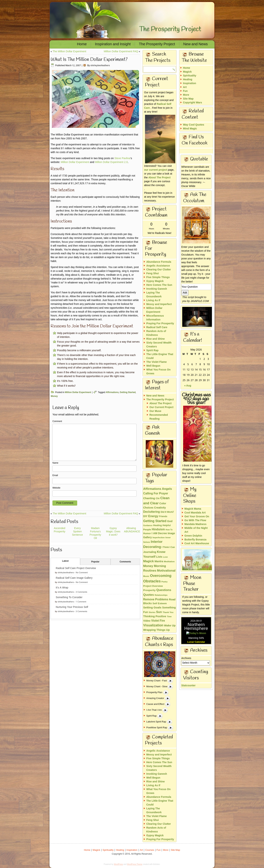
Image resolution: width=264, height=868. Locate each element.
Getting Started (128, 392)
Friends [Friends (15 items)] (163, 516)
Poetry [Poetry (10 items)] (165, 582)
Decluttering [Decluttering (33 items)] (152, 512)
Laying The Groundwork (154, 295)
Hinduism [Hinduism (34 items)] (158, 530)
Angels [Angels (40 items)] (167, 489)
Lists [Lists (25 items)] (159, 557)
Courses (150, 850)
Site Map (188, 99)
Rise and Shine (156, 339)
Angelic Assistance (158, 266)
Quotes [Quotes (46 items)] (148, 595)
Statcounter (188, 659)
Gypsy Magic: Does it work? (113, 532)
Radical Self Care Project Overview (76, 568)
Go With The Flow (195, 520)
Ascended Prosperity (59, 530)
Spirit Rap (152, 350)
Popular (95, 562)
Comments (125, 562)
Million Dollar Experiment (75, 162)
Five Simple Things (158, 277)
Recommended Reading (159, 417)
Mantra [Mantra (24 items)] (159, 561)
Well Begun (153, 366)
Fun (185, 91)
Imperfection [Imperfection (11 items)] (159, 538)
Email (55, 476)
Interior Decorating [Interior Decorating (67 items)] (153, 544)
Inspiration (190, 83)
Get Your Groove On (197, 517)
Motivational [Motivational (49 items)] (166, 571)
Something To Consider (69, 597)
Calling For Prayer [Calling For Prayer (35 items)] (156, 494)
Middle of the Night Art (196, 530)
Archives (186, 632)
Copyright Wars (192, 103)
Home (82, 44)
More (186, 95)
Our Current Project (161, 407)
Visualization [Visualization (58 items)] (153, 626)
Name (55, 463)
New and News (196, 44)
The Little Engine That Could (160, 356)
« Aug (188, 386)
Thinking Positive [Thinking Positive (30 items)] (155, 616)
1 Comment (81, 602)
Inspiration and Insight (113, 44)
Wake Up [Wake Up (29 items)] (170, 626)
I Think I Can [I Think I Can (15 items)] (168, 547)
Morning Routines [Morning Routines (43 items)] (155, 569)
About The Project (159, 178)
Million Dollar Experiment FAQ (121, 52)
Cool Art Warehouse (197, 544)
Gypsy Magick (155, 281)
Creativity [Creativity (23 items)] (160, 508)
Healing (188, 80)
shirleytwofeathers (100, 66)
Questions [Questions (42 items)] (164, 590)
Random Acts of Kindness (156, 333)
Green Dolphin (193, 536)
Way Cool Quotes (194, 125)
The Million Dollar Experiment (69, 52)
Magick (187, 72)
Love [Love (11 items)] (165, 557)
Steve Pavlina (122, 158)
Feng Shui (153, 274)
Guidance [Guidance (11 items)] (148, 526)
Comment (57, 421)
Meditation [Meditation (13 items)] (169, 562)
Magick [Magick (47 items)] (148, 561)
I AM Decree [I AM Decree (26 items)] (159, 534)
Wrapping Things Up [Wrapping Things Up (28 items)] (156, 630)
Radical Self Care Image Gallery (74, 578)
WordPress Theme (135, 864)
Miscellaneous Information (155, 318)
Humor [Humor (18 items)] (147, 534)
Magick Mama (193, 509)
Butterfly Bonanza (195, 540)
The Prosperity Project (170, 29)
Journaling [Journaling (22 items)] (150, 552)
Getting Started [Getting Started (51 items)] (155, 521)
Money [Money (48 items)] (148, 566)
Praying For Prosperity (160, 324)
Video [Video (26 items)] (147, 621)
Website (56, 488)
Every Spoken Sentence (77, 532)
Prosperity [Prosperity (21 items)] (149, 590)
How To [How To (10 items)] (169, 530)
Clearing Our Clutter (159, 270)
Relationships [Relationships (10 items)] (161, 595)
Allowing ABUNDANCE (132, 530)
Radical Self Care (158, 106)
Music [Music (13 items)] (146, 576)
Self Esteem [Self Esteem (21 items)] (160, 604)
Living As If (153, 300)
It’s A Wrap (62, 588)
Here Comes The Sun (159, 285)
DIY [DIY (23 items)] (145, 516)
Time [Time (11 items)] (169, 617)
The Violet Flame (156, 362)
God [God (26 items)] (170, 521)
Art (185, 87)
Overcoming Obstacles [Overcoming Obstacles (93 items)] (157, 579)
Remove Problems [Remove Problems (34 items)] (156, 600)
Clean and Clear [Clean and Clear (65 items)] (156, 501)
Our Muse (155, 411)
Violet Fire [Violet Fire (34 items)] (158, 621)
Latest (65, 561)
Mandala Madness (195, 524)
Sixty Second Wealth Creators (159, 345)
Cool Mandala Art (195, 513)
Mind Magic (190, 129)
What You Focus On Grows (158, 372)
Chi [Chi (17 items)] (158, 499)
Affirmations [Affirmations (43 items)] (152, 489)
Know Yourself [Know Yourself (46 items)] (154, 554)
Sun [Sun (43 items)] (159, 612)
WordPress (118, 864)
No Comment (82, 573)
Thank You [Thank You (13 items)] (168, 612)
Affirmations (112, 392)
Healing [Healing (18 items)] (157, 525)
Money (54, 396)
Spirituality (190, 76)
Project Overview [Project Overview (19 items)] (153, 586)
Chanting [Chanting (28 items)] (149, 498)
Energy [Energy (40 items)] (153, 516)
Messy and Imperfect (159, 304)
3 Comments (81, 592)
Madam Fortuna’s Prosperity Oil (95, 533)
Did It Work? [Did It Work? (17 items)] (167, 512)
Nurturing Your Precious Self (72, 607)
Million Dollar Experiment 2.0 (111, 162)
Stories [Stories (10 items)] (152, 612)
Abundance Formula (159, 262)
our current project (156, 170)
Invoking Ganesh (157, 289)
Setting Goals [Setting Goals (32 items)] (152, 608)
